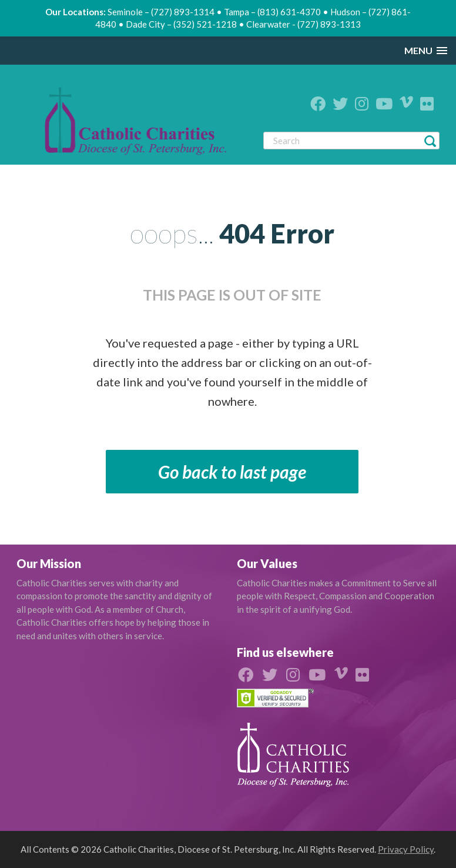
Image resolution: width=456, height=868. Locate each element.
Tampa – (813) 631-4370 (272, 12)
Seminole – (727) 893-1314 (161, 12)
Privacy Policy (406, 849)
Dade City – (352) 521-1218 (181, 24)
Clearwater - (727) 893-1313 (304, 24)
